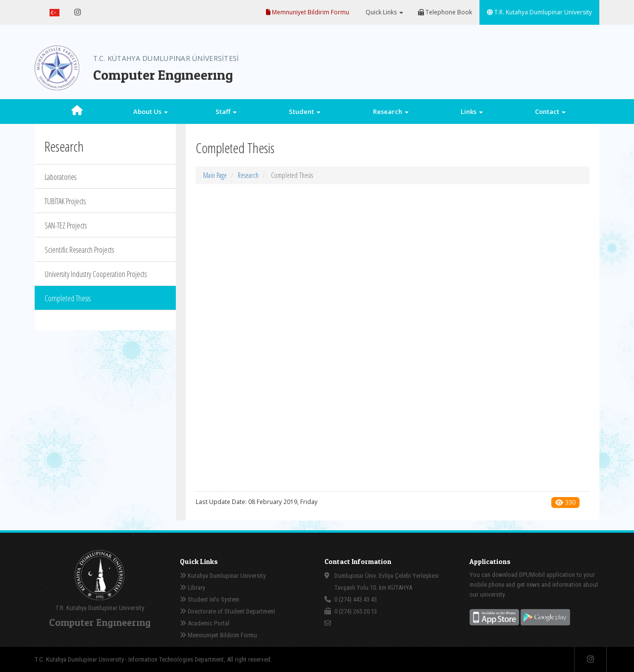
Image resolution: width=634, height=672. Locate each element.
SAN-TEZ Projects (66, 225)
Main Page (215, 175)
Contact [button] (550, 112)
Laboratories (60, 177)
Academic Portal (205, 623)
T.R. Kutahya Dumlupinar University (539, 12)
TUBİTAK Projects (65, 201)
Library (192, 588)
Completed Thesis (68, 298)
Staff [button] (226, 112)
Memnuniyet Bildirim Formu (308, 12)
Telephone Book (445, 12)
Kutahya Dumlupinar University (223, 576)
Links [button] (472, 112)
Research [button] (391, 112)
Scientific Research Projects (79, 250)
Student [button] (305, 112)
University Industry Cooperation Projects (96, 274)
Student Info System (210, 599)
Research (248, 175)
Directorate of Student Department (228, 611)
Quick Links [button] (384, 12)
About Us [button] (151, 112)
